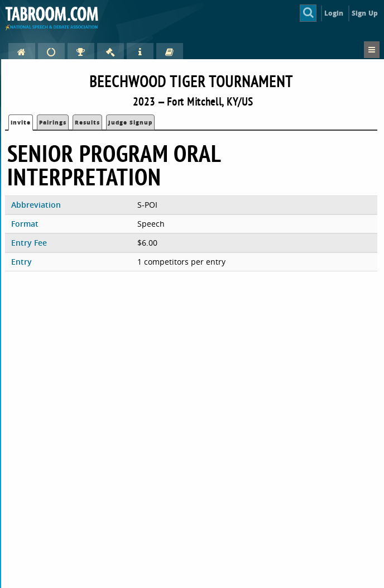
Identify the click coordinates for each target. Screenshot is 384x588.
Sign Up (365, 13)
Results (87, 122)
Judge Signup (130, 122)
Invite (21, 122)
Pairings (53, 122)
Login (334, 13)
